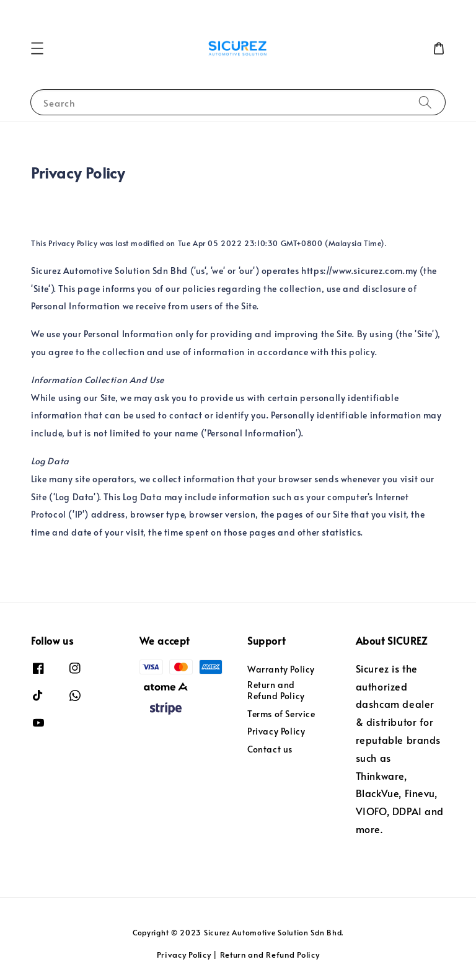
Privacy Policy (276, 731)
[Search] (425, 102)
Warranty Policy (281, 669)
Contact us (270, 749)
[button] (37, 48)
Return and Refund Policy (276, 690)
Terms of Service (281, 714)
